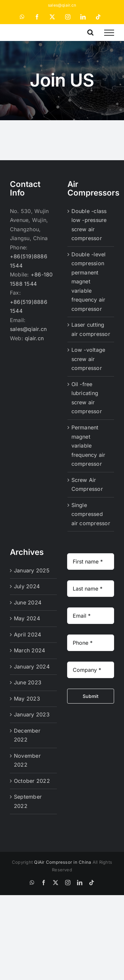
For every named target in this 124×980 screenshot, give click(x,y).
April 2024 (27, 635)
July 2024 (27, 586)
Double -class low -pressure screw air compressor (89, 225)
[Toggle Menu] (109, 33)
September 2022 (28, 801)
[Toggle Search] (90, 32)
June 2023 (28, 682)
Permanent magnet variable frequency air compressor (88, 446)
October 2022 (32, 781)
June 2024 (28, 602)
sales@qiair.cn (62, 5)
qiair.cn (34, 338)
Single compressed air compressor (91, 514)
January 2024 (32, 667)
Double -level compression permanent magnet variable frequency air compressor (89, 282)
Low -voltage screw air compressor (88, 359)
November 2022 (27, 760)
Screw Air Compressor (87, 485)
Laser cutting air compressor (91, 329)
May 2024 (27, 618)
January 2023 (32, 714)
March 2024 (29, 650)
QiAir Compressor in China (62, 862)
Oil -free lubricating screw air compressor (87, 398)
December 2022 (27, 735)
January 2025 (32, 570)
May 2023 (27, 699)
